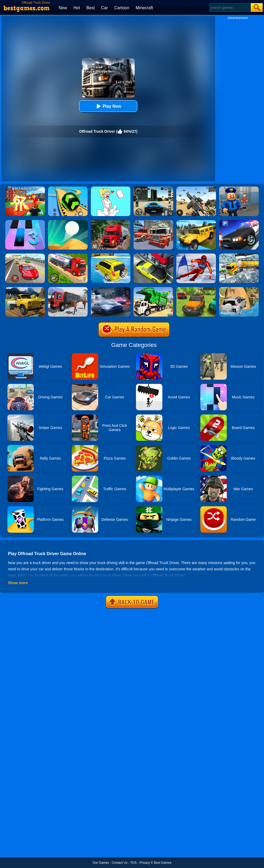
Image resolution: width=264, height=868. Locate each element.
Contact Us (119, 863)
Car (105, 8)
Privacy (145, 863)
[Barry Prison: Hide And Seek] (239, 188)
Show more (18, 583)
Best (91, 8)
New (63, 8)
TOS (133, 863)
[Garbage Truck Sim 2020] (153, 289)
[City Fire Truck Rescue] (153, 222)
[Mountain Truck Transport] (25, 289)
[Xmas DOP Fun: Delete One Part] (111, 188)
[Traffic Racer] (153, 255)
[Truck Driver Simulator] (68, 255)
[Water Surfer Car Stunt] (111, 255)
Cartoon (122, 8)
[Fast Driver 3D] (25, 255)
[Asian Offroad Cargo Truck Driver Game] (68, 289)
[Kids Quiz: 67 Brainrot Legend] (25, 188)
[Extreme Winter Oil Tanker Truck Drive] (239, 255)
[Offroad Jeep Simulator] (239, 289)
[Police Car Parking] (239, 222)
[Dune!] (68, 222)
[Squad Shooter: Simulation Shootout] (196, 188)
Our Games (101, 863)
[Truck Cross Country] (196, 222)
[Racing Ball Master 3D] (68, 188)
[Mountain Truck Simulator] (111, 222)
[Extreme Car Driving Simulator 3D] (153, 188)
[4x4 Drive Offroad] (196, 289)
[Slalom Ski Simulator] (196, 255)
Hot (77, 8)
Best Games (163, 863)
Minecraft (144, 8)
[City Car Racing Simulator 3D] (111, 289)
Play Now (108, 106)
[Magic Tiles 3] (25, 222)
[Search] (230, 8)
